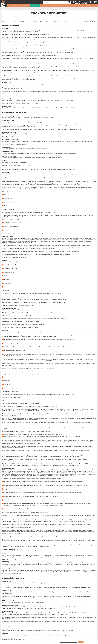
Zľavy (65, 6)
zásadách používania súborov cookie (69, 642)
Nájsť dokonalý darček (85, 6)
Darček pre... (15, 6)
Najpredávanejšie (55, 6)
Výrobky (44, 6)
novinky (73, 6)
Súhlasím (81, 642)
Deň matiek (35, 6)
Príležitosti (25, 6)
